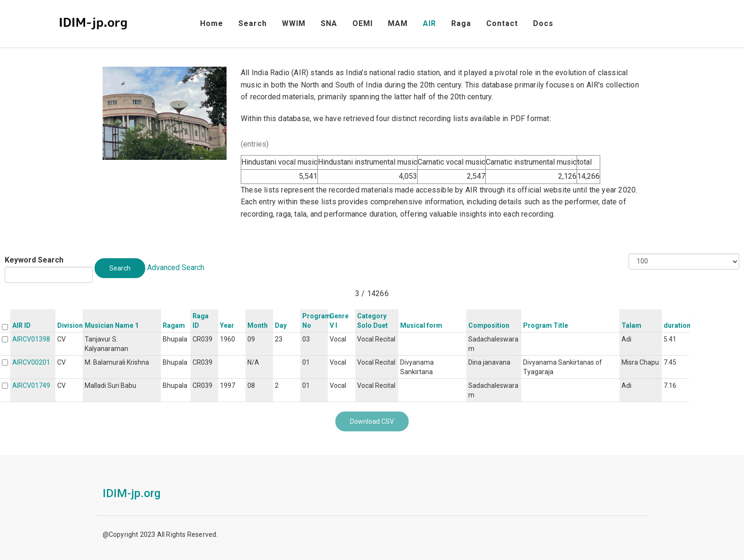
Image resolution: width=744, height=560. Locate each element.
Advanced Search (176, 267)
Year (227, 325)
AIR (429, 23)
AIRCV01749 (31, 385)
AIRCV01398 (31, 339)
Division (70, 325)
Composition (489, 325)
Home (212, 23)
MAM (398, 23)
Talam (631, 325)
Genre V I (339, 321)
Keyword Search (34, 260)
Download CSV (372, 421)
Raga (461, 23)
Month (258, 325)
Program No (317, 321)
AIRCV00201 (31, 362)
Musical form (421, 325)
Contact (502, 23)
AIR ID (22, 325)
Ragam (174, 325)
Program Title (546, 325)
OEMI (363, 23)
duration (677, 325)
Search (253, 23)
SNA (329, 23)
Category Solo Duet (372, 321)
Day (281, 325)
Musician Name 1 (112, 325)
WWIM (294, 23)
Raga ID (201, 321)
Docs (543, 23)
